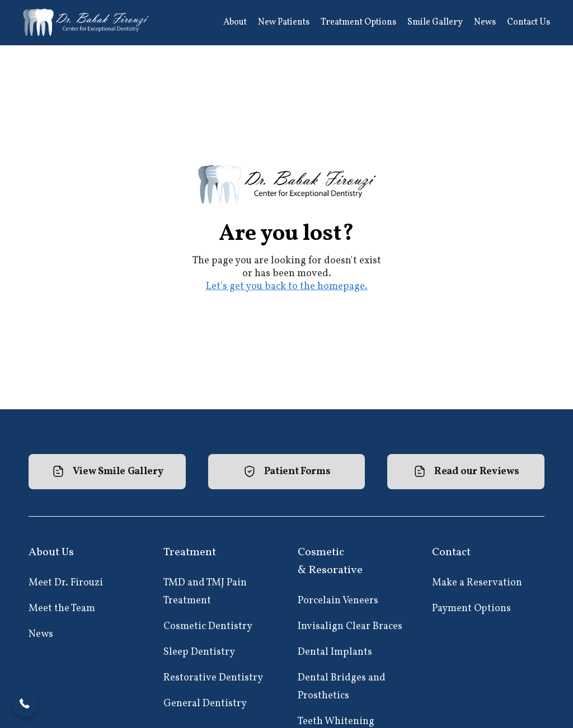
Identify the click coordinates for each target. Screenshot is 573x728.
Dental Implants (335, 652)
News (41, 634)
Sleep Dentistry (199, 652)
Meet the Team (62, 609)
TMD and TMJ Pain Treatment (205, 592)
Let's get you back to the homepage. (287, 287)
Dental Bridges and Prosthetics (342, 687)
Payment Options (471, 609)
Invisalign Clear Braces (350, 627)
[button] (235, 23)
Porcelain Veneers (338, 601)
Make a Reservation (477, 583)
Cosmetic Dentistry (208, 627)
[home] (87, 22)
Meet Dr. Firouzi (66, 583)
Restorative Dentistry (213, 678)
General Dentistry (205, 704)
